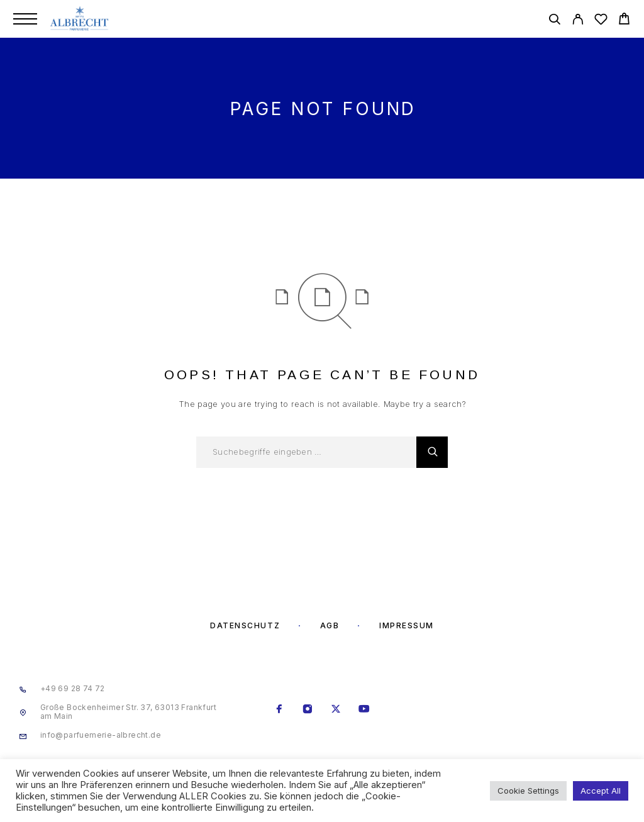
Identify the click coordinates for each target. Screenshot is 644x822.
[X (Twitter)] (336, 710)
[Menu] (25, 19)
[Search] (554, 21)
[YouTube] (364, 710)
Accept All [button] (601, 791)
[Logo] (80, 19)
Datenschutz (245, 625)
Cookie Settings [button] (528, 791)
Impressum (407, 625)
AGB (330, 625)
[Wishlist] (601, 21)
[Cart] (624, 20)
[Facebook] (280, 710)
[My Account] (578, 21)
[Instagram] (308, 710)
